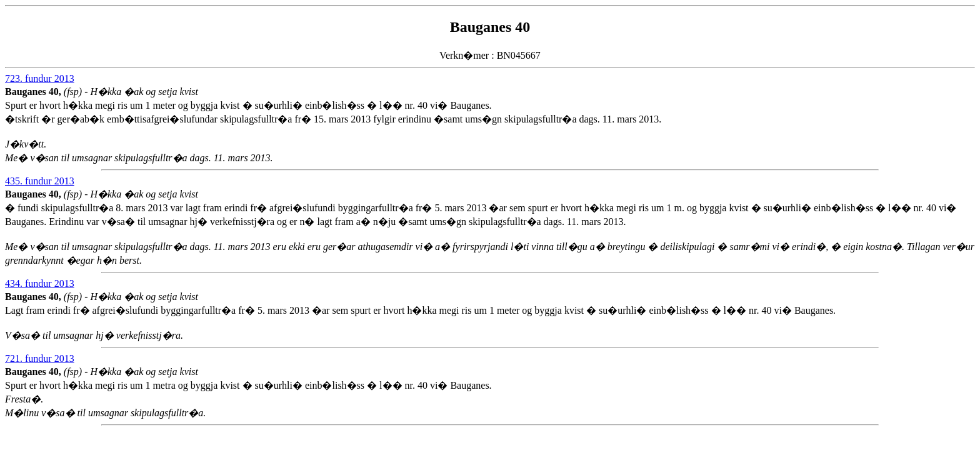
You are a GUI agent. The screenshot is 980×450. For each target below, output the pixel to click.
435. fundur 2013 (40, 181)
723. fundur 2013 (40, 78)
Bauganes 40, (34, 92)
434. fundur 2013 (40, 283)
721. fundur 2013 (40, 358)
